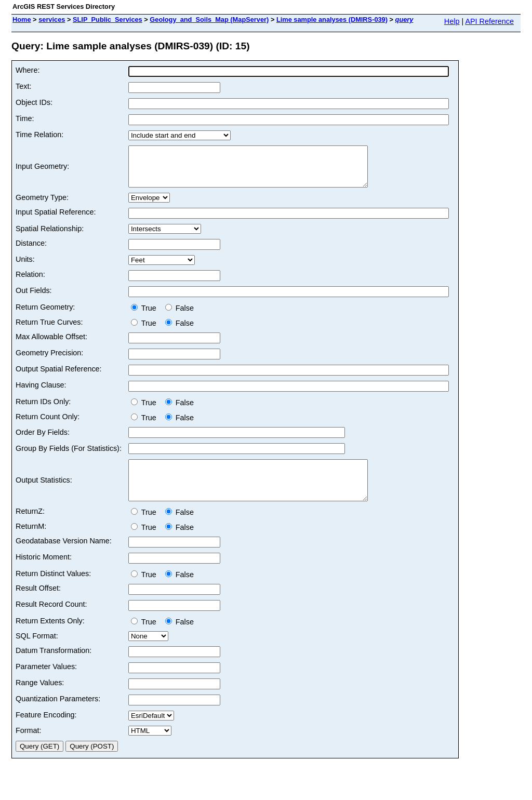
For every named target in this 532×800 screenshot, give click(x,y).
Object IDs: (34, 102)
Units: (25, 267)
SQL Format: (37, 651)
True (146, 316)
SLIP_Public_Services (108, 19)
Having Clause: (41, 393)
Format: (29, 746)
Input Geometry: (42, 170)
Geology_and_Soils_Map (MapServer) (209, 19)
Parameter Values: (46, 682)
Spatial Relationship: (50, 236)
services (52, 19)
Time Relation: (39, 135)
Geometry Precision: (49, 361)
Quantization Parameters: (58, 714)
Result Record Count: (51, 620)
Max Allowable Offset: (51, 344)
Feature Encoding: (46, 730)
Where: (28, 70)
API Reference (489, 21)
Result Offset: (38, 604)
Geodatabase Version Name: (64, 556)
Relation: (30, 282)
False (179, 316)
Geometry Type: (42, 205)
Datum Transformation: (54, 666)
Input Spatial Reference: (56, 220)
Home (22, 19)
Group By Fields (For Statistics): (69, 456)
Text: (23, 86)
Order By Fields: (43, 440)
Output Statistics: (44, 492)
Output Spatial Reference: (59, 377)
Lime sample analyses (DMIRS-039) (332, 19)
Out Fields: (34, 298)
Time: (25, 118)
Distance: (31, 251)
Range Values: (40, 698)
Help (452, 21)
